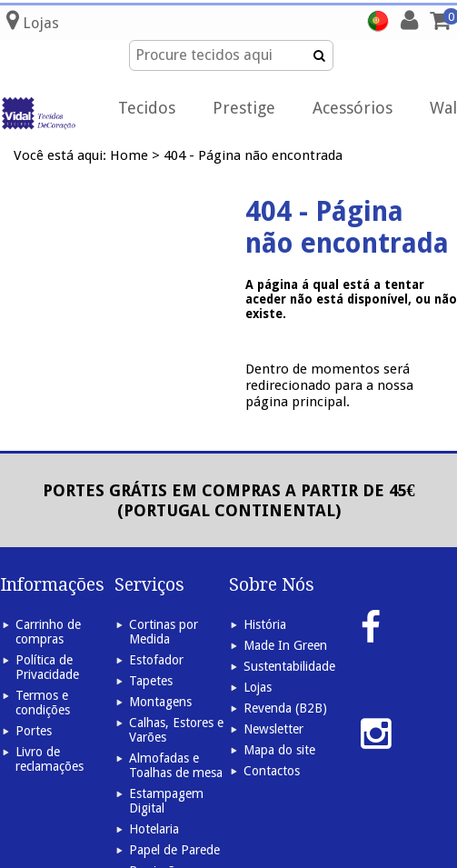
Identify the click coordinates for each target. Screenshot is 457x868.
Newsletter (273, 729)
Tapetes (151, 681)
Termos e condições (43, 703)
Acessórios (353, 108)
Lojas (258, 687)
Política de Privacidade (47, 667)
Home (129, 155)
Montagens (160, 702)
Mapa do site (279, 750)
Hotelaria (154, 829)
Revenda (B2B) (285, 708)
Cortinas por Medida (164, 632)
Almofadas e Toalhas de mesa (176, 765)
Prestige (244, 108)
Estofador (156, 660)
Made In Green (285, 645)
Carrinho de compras (48, 632)
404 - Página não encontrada (253, 155)
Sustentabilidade (289, 666)
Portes (34, 731)
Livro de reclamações (50, 759)
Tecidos (147, 108)
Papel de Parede (174, 850)
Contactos (272, 771)
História (265, 624)
